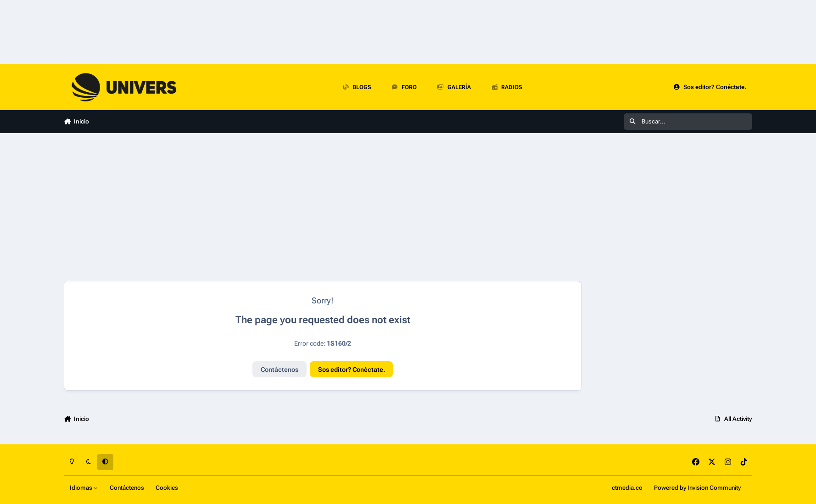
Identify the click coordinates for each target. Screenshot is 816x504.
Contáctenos (279, 370)
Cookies (167, 488)
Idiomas (84, 488)
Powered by (697, 488)
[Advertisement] (291, 207)
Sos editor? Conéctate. (352, 370)
